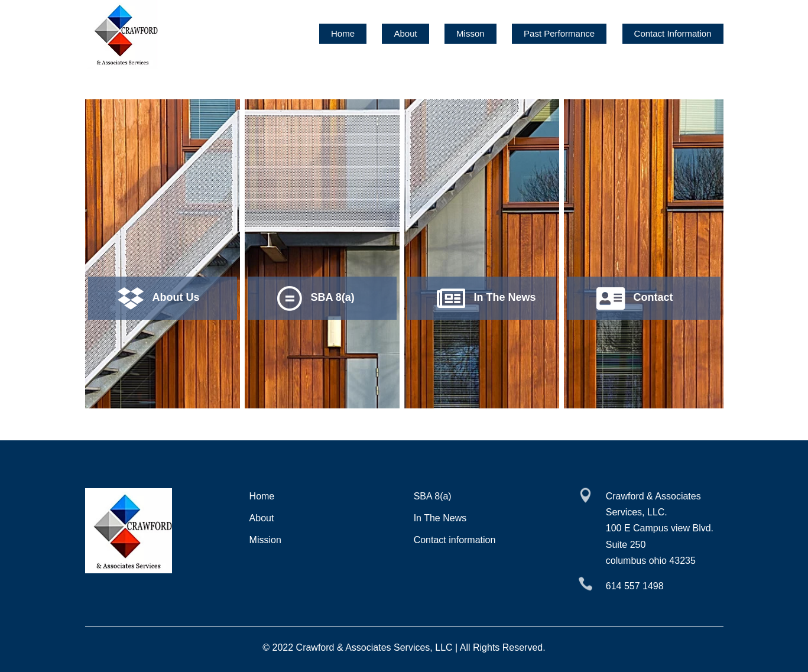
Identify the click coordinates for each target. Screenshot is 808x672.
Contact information (455, 540)
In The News (440, 518)
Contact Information (673, 33)
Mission (265, 540)
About (405, 33)
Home (343, 33)
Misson (470, 33)
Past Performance (559, 33)
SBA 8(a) (433, 496)
